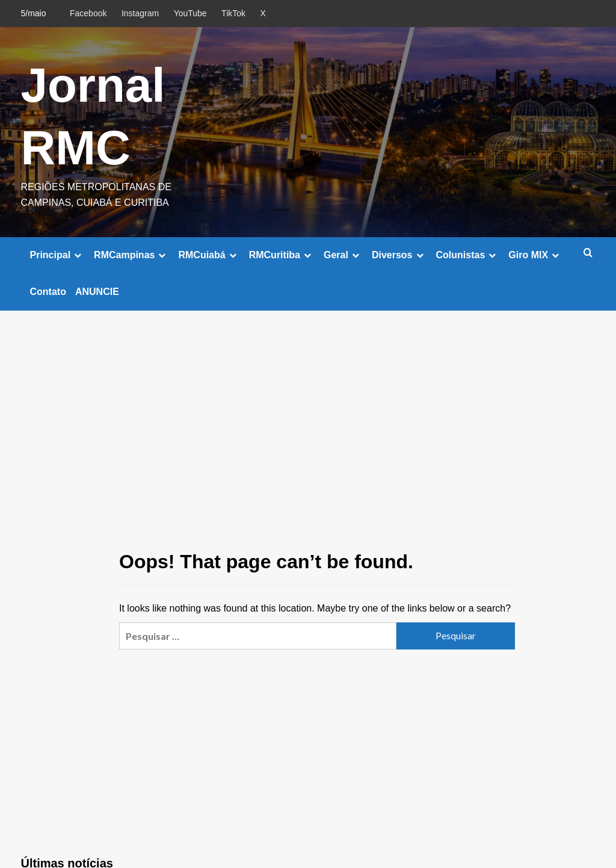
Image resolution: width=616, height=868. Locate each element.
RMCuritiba (282, 255)
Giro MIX (535, 255)
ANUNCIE (97, 292)
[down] (78, 255)
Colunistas (468, 255)
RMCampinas (131, 255)
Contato (48, 292)
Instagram (140, 13)
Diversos (399, 255)
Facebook (88, 13)
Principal (58, 255)
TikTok (233, 13)
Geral (343, 255)
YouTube (190, 13)
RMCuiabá (209, 255)
